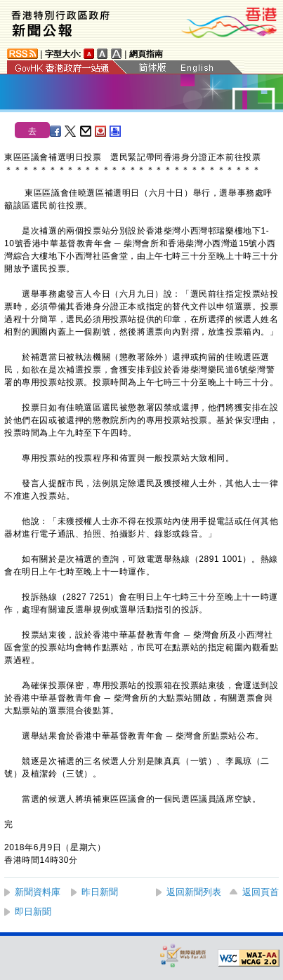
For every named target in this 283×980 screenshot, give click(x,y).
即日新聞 (33, 912)
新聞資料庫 (38, 892)
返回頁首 (261, 892)
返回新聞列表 (194, 892)
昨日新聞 (100, 892)
